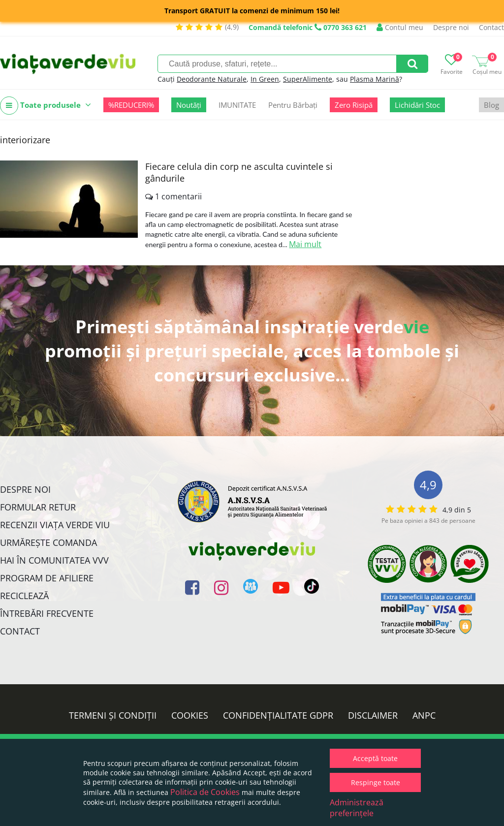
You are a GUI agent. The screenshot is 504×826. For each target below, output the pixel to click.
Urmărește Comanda (48, 542)
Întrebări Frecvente (47, 613)
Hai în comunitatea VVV (54, 560)
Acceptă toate (375, 758)
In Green (265, 79)
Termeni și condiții (113, 715)
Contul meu (400, 27)
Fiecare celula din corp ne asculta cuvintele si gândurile (239, 172)
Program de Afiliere (47, 578)
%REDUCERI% (131, 105)
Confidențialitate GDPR (278, 715)
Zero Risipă (354, 105)
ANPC (424, 715)
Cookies (190, 715)
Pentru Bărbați (293, 105)
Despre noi (451, 27)
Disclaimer (373, 715)
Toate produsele (46, 106)
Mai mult (305, 244)
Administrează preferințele (357, 808)
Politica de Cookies (205, 792)
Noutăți (189, 105)
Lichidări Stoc (417, 105)
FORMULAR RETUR (38, 507)
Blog (491, 105)
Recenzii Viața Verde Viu (55, 525)
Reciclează (24, 596)
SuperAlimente (308, 79)
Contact (491, 27)
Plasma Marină (375, 79)
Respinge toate (376, 782)
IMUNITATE (237, 105)
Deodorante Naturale (212, 79)
